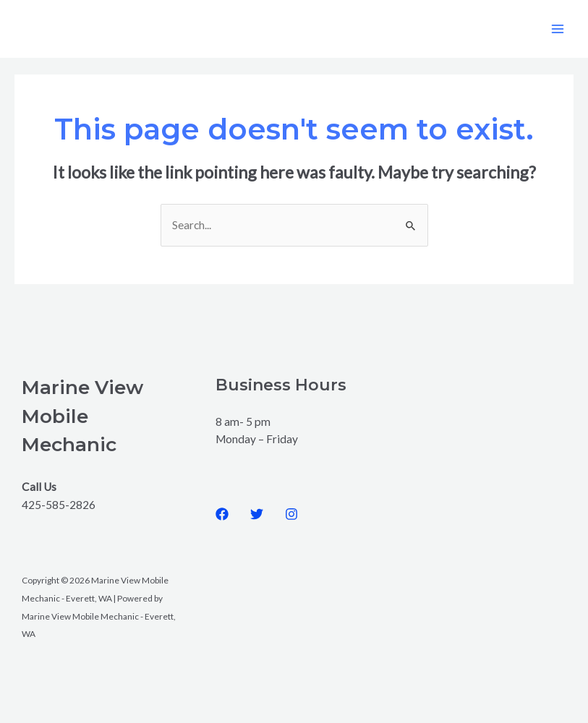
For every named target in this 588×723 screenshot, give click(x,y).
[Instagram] (291, 514)
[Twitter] (257, 514)
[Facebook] (222, 514)
